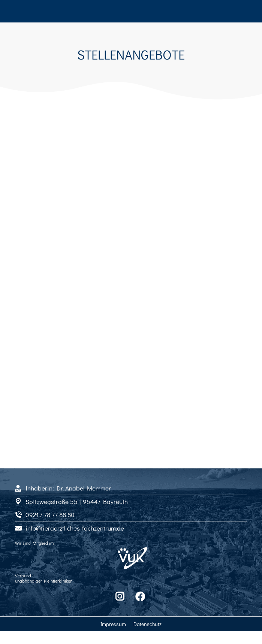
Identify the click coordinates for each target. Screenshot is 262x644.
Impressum (113, 624)
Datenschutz (147, 624)
